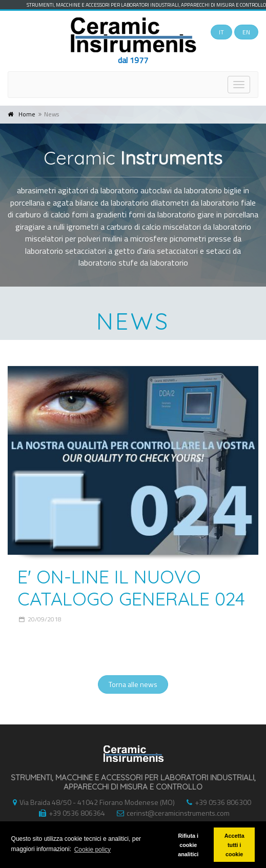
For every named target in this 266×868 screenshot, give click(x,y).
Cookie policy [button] (93, 850)
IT (221, 32)
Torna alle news (133, 684)
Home (27, 114)
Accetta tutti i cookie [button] (234, 845)
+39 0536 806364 (69, 813)
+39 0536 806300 (216, 802)
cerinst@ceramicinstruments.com (171, 813)
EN (246, 32)
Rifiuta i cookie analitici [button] (188, 845)
